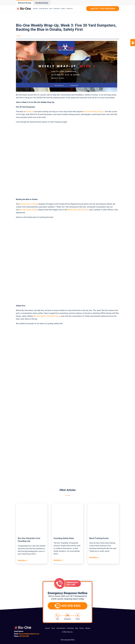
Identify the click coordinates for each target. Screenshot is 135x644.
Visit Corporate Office (68, 640)
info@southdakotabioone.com (29, 634)
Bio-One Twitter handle (29, 210)
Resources (57, 9)
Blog (76, 628)
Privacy (81, 628)
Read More (22, 560)
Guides (63, 9)
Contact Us (69, 9)
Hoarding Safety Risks (64, 538)
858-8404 (24, 636)
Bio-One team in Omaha (29, 204)
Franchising (70, 628)
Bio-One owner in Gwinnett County (47, 316)
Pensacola (30, 112)
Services (35, 9)
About (51, 9)
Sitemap (88, 628)
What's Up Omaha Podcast (78, 210)
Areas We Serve (43, 9)
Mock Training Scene (99, 538)
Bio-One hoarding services (93, 112)
